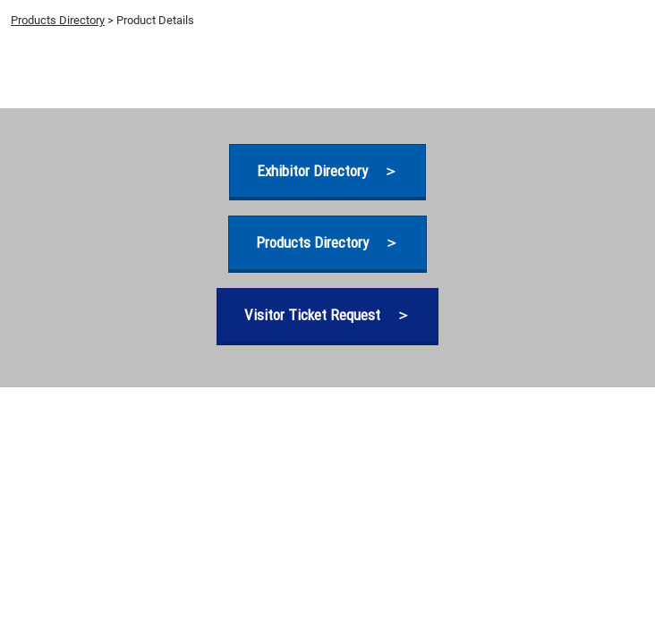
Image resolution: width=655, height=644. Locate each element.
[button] (327, 171)
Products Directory (58, 20)
